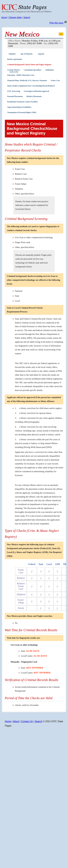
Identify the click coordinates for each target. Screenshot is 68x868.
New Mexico (22, 34)
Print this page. (57, 23)
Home (4, 17)
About (16, 721)
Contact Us (27, 721)
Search (27, 17)
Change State (15, 17)
